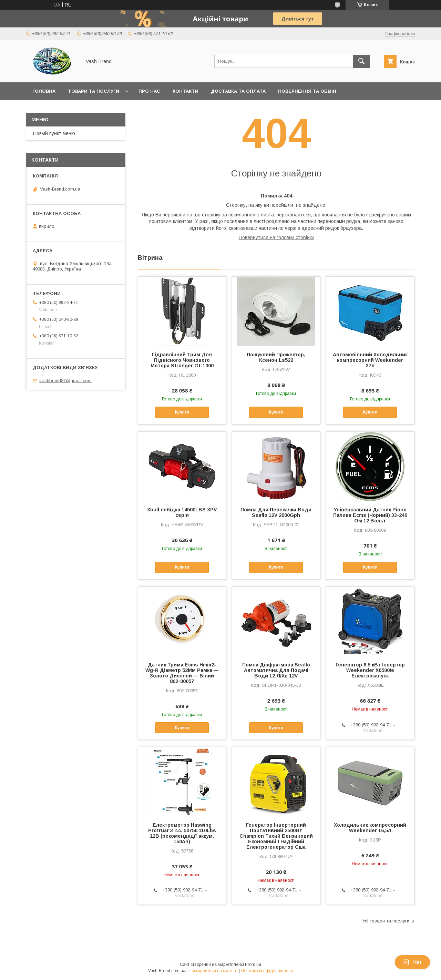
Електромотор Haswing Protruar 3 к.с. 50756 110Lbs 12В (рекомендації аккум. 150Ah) (182, 833)
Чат (412, 962)
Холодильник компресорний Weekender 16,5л (370, 828)
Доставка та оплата (238, 91)
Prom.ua (253, 964)
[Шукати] (361, 61)
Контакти (186, 91)
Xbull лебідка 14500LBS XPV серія (182, 512)
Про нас (149, 91)
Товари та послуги (94, 91)
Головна (44, 91)
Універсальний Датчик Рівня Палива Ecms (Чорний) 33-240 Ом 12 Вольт (370, 515)
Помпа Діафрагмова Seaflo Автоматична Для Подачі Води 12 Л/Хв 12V (276, 670)
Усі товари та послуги (386, 921)
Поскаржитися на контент (213, 971)
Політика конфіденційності (267, 971)
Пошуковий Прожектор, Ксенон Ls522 (276, 357)
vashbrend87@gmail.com (65, 381)
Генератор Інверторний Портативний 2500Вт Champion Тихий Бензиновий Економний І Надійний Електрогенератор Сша (276, 836)
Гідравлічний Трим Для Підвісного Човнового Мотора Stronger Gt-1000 (182, 360)
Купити (182, 412)
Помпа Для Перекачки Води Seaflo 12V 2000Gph (276, 512)
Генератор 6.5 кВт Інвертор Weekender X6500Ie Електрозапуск (370, 670)
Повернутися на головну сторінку (276, 237)
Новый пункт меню (54, 133)
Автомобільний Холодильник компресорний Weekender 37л (370, 360)
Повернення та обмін (307, 91)
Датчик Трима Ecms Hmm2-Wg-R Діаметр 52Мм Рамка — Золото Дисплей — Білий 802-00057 (182, 673)
